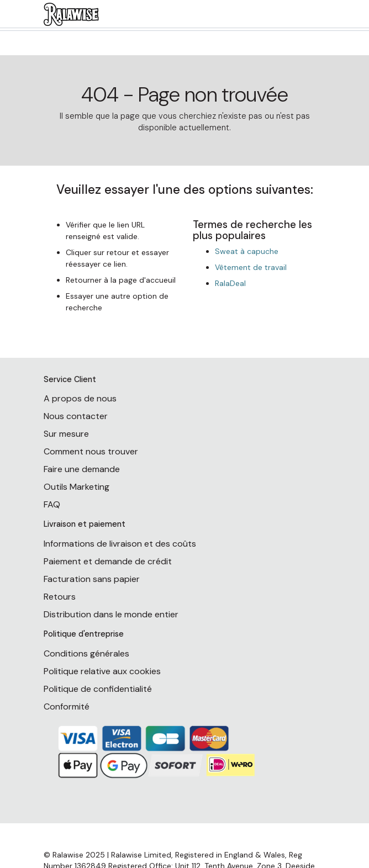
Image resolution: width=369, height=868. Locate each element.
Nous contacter (76, 416)
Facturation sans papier (92, 579)
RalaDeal (230, 283)
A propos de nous (80, 398)
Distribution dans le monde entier (111, 614)
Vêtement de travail (251, 267)
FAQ (52, 504)
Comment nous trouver (91, 451)
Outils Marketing (77, 487)
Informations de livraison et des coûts (120, 544)
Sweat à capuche (247, 251)
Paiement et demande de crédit (108, 561)
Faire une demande (82, 469)
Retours (60, 597)
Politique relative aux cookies (102, 671)
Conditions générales (86, 653)
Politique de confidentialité (98, 689)
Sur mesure (66, 434)
